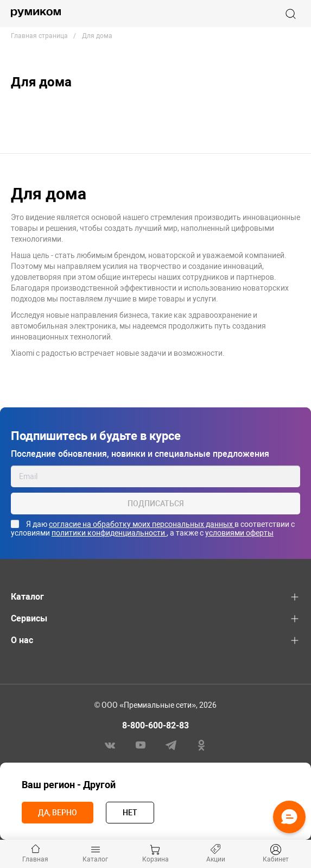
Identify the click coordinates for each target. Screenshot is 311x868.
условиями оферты (239, 533)
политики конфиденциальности (109, 533)
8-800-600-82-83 (155, 725)
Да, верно (58, 813)
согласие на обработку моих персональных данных (142, 524)
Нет (130, 813)
